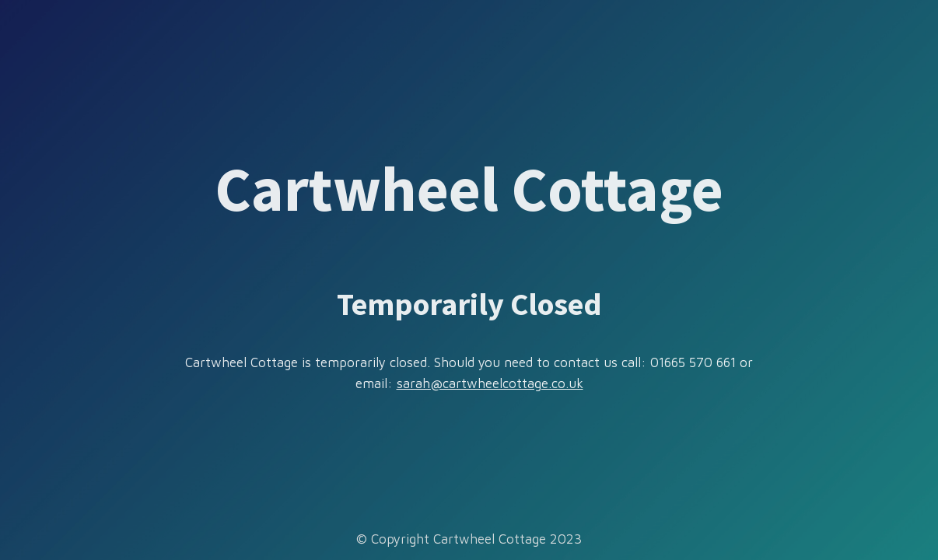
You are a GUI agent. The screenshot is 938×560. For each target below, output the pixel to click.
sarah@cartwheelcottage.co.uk (490, 383)
